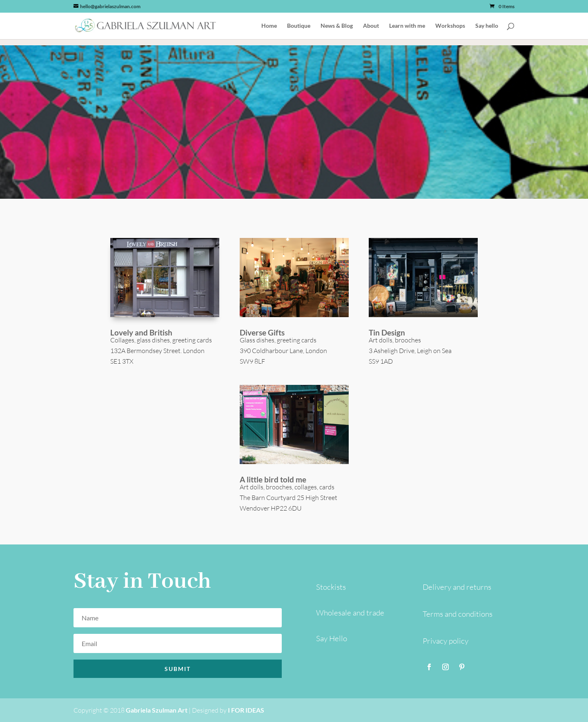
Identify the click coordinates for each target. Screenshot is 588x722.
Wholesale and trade (350, 613)
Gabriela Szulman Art (157, 710)
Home (269, 26)
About (371, 26)
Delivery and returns (457, 587)
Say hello (487, 26)
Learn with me (407, 26)
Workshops (450, 26)
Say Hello (332, 638)
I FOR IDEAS (246, 710)
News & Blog (337, 26)
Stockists (331, 587)
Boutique (299, 26)
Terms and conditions (458, 614)
